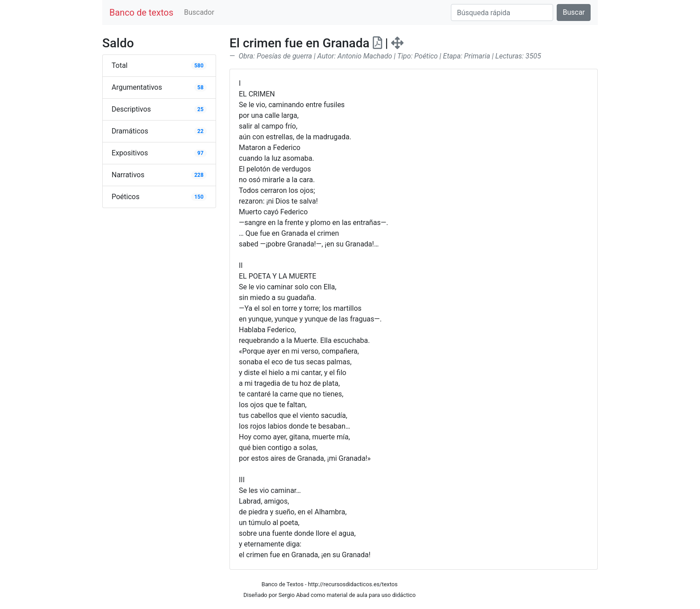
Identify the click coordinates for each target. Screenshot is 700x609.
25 (200, 109)
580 (199, 66)
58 (200, 88)
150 (199, 197)
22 (200, 131)
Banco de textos (141, 13)
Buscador (199, 12)
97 (200, 153)
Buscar (574, 12)
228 (199, 175)
